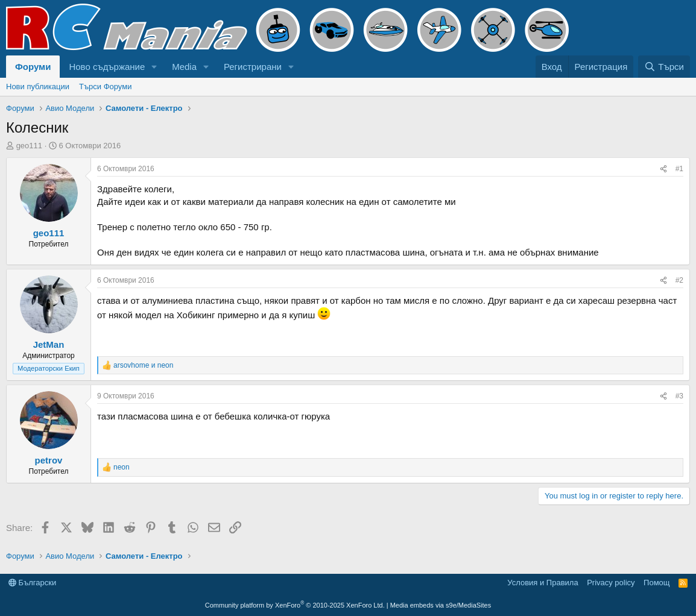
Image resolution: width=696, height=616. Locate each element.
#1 (679, 169)
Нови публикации (38, 86)
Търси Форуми (105, 86)
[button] (154, 67)
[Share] (663, 169)
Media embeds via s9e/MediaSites (441, 605)
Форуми (33, 67)
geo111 (29, 146)
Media (184, 67)
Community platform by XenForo (295, 605)
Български (32, 583)
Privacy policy (611, 583)
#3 (679, 396)
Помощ (656, 583)
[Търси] (664, 67)
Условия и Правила (543, 583)
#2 (679, 280)
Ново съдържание (107, 67)
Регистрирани (253, 67)
